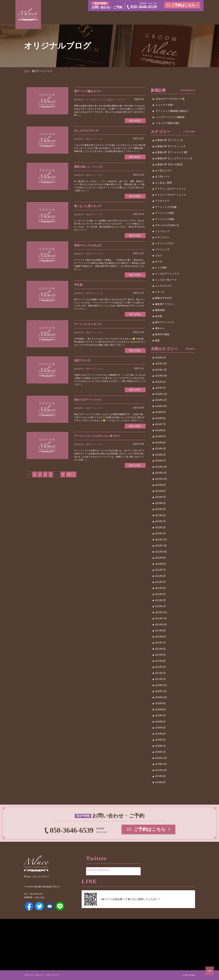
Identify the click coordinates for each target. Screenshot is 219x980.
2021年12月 (161, 612)
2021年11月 (161, 618)
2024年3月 (160, 449)
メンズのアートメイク (97, 99)
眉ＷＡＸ (160, 328)
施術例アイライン (165, 304)
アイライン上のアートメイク (171, 189)
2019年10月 (161, 770)
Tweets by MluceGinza (98, 869)
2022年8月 (160, 564)
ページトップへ (210, 971)
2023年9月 (160, 485)
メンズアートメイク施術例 (170, 117)
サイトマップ (53, 975)
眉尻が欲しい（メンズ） (89, 167)
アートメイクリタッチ (88, 324)
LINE (60, 906)
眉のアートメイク (116, 99)
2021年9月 (160, 631)
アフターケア (162, 201)
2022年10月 (161, 552)
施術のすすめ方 (163, 298)
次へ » (71, 475)
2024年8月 (160, 418)
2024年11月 (161, 400)
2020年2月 (160, 746)
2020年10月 (161, 697)
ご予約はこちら (183, 5)
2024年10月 (161, 406)
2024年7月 (160, 424)
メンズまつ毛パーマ (166, 280)
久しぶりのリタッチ (86, 130)
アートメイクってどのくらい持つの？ (97, 436)
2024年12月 (161, 394)
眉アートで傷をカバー (88, 91)
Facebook (29, 906)
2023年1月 (160, 533)
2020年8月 (160, 709)
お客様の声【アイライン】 (169, 140)
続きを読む (135, 120)
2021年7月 (160, 643)
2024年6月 (160, 430)
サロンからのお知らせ (167, 225)
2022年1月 (160, 606)
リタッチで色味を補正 (168, 123)
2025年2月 (160, 382)
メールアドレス (50, 906)
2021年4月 (160, 661)
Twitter (39, 906)
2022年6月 (160, 576)
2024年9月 (160, 412)
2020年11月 (161, 691)
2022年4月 (160, 588)
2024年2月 (160, 455)
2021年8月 (160, 637)
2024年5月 (160, 436)
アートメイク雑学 (165, 213)
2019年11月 (161, 764)
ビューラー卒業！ (165, 105)
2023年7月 (160, 497)
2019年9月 (160, 776)
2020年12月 (161, 685)
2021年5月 (160, 655)
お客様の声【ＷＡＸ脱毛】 (169, 165)
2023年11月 (161, 473)
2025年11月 (161, 370)
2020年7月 (160, 716)
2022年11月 (161, 546)
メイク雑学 (161, 268)
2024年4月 (160, 442)
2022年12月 (161, 539)
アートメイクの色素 (166, 207)
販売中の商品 (162, 334)
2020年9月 (160, 703)
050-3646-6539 (144, 7)
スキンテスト (162, 237)
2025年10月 (161, 376)
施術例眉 (160, 310)
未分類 (159, 316)
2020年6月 (160, 721)
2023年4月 (160, 515)
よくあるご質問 (163, 183)
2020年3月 (160, 740)
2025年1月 (160, 388)
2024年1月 (160, 461)
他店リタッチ (82, 361)
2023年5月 (160, 509)
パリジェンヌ (162, 249)
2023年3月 (160, 521)
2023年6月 (160, 503)
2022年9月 (160, 558)
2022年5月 (160, 582)
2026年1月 (160, 357)
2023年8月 (160, 491)
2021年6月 (160, 649)
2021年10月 (161, 624)
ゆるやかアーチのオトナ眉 (170, 99)
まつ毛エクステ (163, 170)
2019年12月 (161, 758)
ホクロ (159, 262)
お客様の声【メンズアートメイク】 (174, 158)
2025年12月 (161, 364)
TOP (26, 71)
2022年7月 (160, 570)
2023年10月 (161, 479)
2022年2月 (160, 600)
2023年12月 (161, 467)
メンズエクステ (163, 286)
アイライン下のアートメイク (171, 195)
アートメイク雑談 (165, 219)
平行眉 (78, 285)
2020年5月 (160, 728)
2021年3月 (160, 667)
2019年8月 (160, 782)
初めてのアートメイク (88, 400)
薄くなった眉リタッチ (88, 206)
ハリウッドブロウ (165, 243)
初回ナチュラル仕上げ (88, 246)
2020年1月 (160, 752)
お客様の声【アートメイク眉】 (172, 152)
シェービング (162, 231)
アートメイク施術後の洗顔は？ (172, 111)
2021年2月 (160, 673)
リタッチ (160, 292)
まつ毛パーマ (162, 177)
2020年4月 (160, 734)
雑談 (157, 340)
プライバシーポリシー (34, 975)
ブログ (159, 255)
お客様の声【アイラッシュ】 (171, 146)
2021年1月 (160, 679)
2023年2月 (160, 527)
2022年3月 (160, 594)
